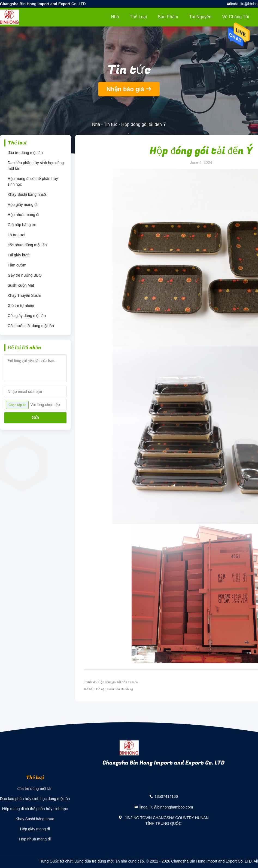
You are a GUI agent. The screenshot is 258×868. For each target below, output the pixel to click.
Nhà (115, 17)
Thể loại (138, 17)
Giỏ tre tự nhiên (21, 306)
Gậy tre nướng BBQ (25, 275)
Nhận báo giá (125, 89)
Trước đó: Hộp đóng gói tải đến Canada (111, 682)
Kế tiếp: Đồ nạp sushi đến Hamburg (108, 689)
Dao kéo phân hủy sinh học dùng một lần (36, 166)
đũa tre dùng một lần (25, 153)
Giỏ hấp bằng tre (22, 225)
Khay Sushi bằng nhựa (27, 194)
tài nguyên (200, 17)
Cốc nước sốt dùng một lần (31, 326)
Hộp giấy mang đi (22, 205)
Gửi (35, 418)
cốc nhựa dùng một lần (27, 245)
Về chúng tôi (236, 17)
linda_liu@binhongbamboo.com (166, 807)
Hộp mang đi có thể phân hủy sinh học (33, 181)
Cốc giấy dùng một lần (27, 316)
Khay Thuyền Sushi (24, 295)
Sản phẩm (168, 17)
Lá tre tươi (16, 235)
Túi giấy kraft (19, 255)
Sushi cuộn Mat (21, 285)
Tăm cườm (17, 265)
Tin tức (111, 124)
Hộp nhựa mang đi (23, 215)
